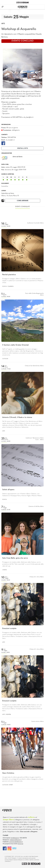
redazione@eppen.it (16, 840)
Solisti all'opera (8, 490)
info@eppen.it (15, 838)
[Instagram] (9, 848)
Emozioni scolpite (9, 629)
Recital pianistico (9, 275)
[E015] (14, 848)
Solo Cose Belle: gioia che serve (15, 558)
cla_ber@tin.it (10, 140)
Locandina (5, 186)
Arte (3, 24)
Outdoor (5, 359)
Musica (5, 286)
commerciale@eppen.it (16, 842)
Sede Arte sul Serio (8, 193)
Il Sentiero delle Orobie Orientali (16, 345)
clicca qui (21, 844)
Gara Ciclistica (8, 773)
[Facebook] (3, 143)
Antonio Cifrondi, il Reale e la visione (17, 417)
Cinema (5, 570)
